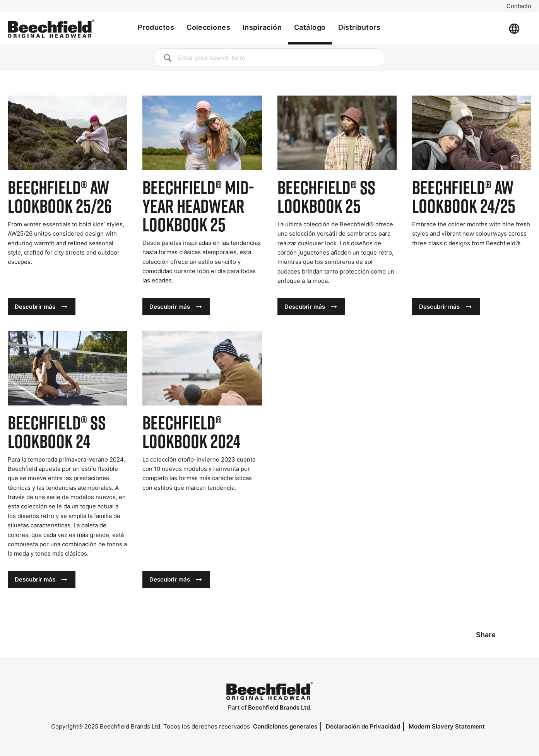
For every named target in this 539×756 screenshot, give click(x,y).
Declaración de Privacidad (363, 726)
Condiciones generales (285, 726)
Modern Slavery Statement (447, 726)
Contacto (519, 6)
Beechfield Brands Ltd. (280, 707)
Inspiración (262, 27)
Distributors (359, 27)
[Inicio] (51, 29)
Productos (156, 27)
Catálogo (310, 27)
